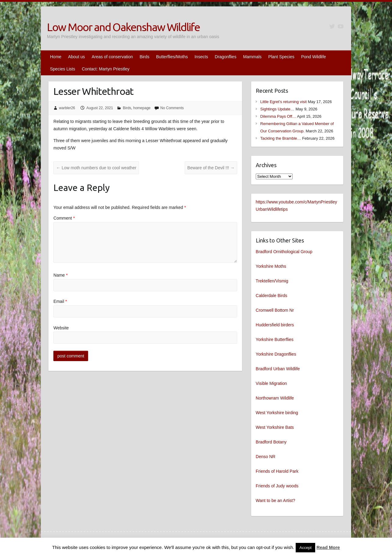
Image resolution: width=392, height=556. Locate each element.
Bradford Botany (271, 442)
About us (76, 57)
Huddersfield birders (275, 325)
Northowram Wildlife (275, 398)
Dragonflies (226, 57)
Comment (64, 218)
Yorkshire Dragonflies (276, 354)
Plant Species (281, 57)
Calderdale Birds (272, 296)
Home (56, 57)
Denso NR (266, 457)
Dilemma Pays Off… (278, 116)
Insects (201, 57)
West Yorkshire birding (277, 413)
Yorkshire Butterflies (275, 339)
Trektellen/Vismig (272, 281)
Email (60, 301)
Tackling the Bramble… (281, 138)
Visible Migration (271, 383)
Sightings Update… (277, 109)
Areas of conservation (112, 57)
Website (61, 328)
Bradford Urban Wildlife (278, 369)
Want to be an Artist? (275, 500)
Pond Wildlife (314, 57)
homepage (142, 108)
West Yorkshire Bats (275, 427)
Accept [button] (305, 548)
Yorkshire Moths (271, 266)
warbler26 (67, 108)
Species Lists (62, 69)
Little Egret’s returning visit (283, 102)
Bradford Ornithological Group (284, 252)
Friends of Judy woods (277, 486)
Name (61, 275)
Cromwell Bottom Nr (275, 310)
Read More (328, 547)
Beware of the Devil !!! (211, 168)
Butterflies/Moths (172, 57)
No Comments (172, 108)
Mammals (252, 57)
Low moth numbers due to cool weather (96, 168)
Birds (144, 57)
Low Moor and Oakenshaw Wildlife (123, 27)
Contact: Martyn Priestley (105, 69)
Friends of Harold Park (277, 471)
